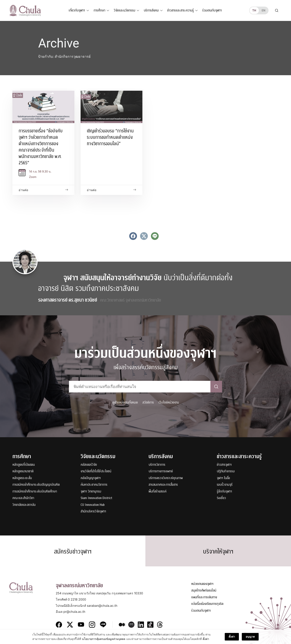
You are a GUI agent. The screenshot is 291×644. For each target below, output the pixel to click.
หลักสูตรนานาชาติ (23, 471)
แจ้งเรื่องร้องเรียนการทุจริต (207, 604)
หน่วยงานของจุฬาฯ (202, 584)
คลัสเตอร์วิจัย (89, 465)
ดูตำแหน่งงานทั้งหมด (125, 402)
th (254, 10)
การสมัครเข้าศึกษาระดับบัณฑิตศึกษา (35, 492)
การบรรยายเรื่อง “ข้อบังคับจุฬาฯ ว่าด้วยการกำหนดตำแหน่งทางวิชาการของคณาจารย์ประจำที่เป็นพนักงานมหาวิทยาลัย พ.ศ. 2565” (41, 147)
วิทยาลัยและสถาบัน (24, 505)
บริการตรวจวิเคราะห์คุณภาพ (166, 478)
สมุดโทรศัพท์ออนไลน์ (204, 591)
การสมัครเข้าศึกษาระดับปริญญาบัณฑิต (36, 485)
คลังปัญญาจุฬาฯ (91, 478)
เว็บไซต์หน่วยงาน (169, 402)
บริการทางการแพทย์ (161, 471)
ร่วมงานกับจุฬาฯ (212, 10)
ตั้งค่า (206, 641)
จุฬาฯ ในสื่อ (223, 478)
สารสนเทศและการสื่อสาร (163, 485)
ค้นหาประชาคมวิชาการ (94, 485)
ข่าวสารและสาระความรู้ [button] (180, 10)
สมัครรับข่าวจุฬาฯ (73, 552)
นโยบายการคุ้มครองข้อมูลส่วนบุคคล (104, 641)
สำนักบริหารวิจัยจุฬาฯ (93, 512)
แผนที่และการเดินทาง (204, 597)
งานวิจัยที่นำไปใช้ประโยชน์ (96, 471)
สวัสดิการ (148, 402)
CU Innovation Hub (93, 505)
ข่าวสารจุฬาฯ (224, 465)
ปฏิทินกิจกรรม (226, 471)
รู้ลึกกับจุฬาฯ (224, 492)
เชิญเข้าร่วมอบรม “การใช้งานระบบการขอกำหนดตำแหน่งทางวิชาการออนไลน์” (110, 137)
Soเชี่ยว (221, 498)
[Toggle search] (277, 10)
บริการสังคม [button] (151, 10)
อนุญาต (250, 639)
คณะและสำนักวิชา (23, 498)
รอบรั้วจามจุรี (225, 485)
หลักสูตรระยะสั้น (22, 478)
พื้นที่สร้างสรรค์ (158, 492)
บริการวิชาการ (157, 465)
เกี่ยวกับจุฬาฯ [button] (77, 10)
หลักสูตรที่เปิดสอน (24, 465)
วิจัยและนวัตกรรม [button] (124, 10)
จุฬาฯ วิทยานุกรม (91, 492)
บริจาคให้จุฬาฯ (218, 552)
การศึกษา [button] (99, 10)
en (263, 10)
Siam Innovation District (96, 498)
